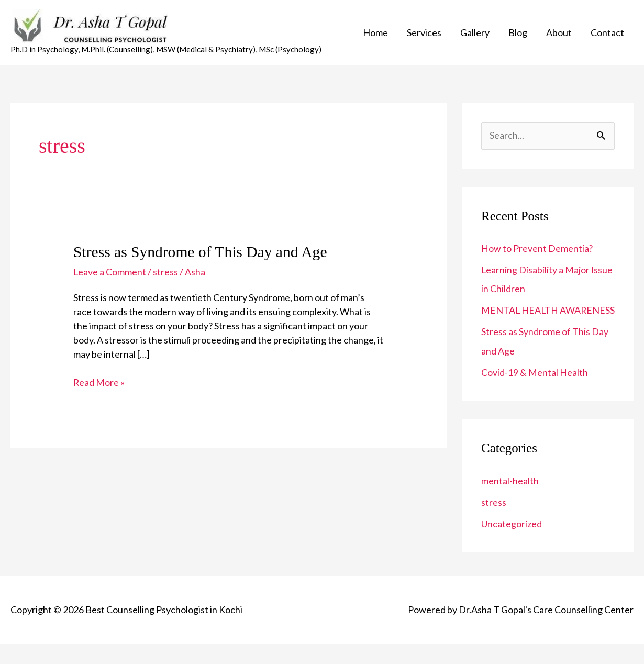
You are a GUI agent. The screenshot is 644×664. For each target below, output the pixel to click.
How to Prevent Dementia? (537, 252)
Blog (518, 34)
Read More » (99, 385)
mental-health (510, 502)
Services (424, 34)
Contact (607, 34)
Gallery (475, 34)
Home (375, 34)
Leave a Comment (110, 275)
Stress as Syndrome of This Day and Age (202, 255)
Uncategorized (512, 544)
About (559, 34)
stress (166, 275)
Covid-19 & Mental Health (535, 393)
